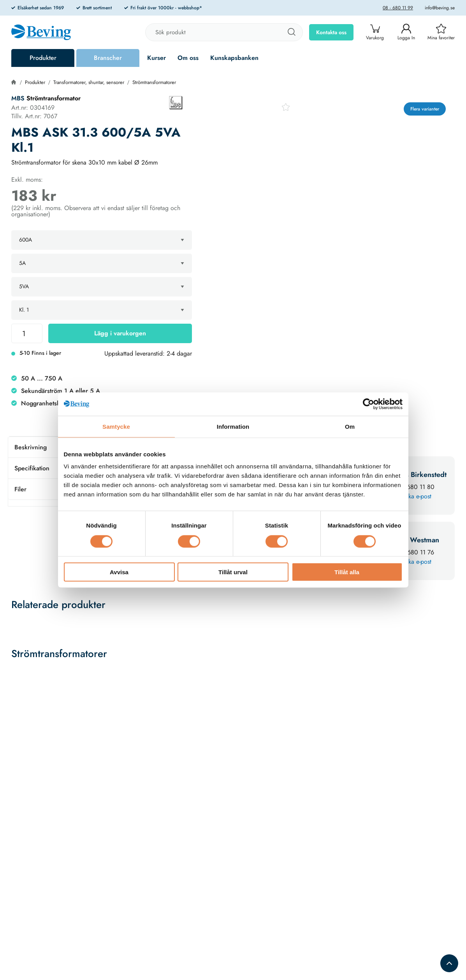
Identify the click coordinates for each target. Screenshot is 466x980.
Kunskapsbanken (234, 58)
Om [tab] (350, 426)
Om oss (188, 58)
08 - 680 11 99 (398, 8)
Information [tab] (233, 426)
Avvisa (119, 572)
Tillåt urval (233, 572)
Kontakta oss (331, 32)
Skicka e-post (414, 496)
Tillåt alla (347, 572)
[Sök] (291, 32)
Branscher (108, 58)
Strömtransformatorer (154, 82)
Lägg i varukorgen (120, 333)
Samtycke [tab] (116, 426)
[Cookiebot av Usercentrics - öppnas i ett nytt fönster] (368, 404)
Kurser (157, 58)
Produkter (43, 58)
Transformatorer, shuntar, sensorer (89, 82)
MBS (18, 98)
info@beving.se (440, 8)
